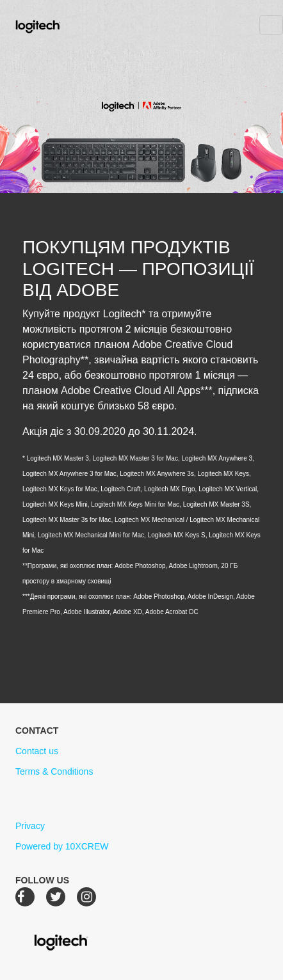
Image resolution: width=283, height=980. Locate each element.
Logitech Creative (56, 25)
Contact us (37, 751)
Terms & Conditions (54, 771)
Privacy (30, 826)
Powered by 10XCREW (62, 846)
